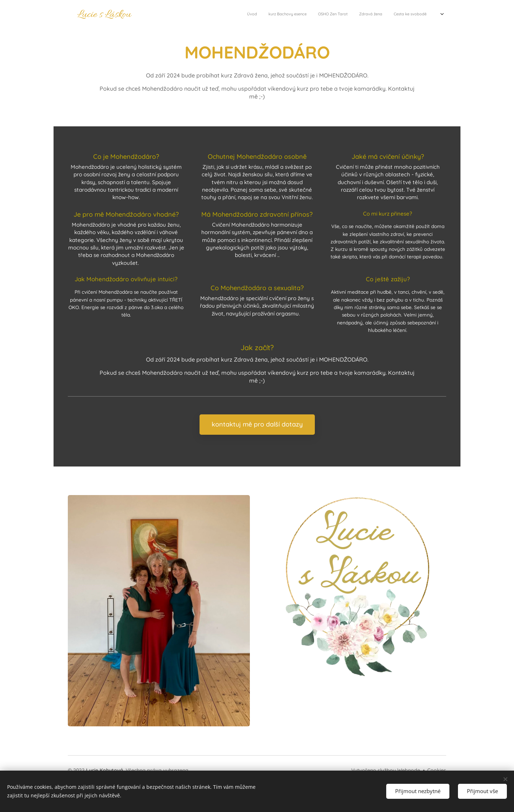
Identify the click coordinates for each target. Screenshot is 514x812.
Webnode (409, 770)
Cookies (437, 770)
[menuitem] (338, 15)
